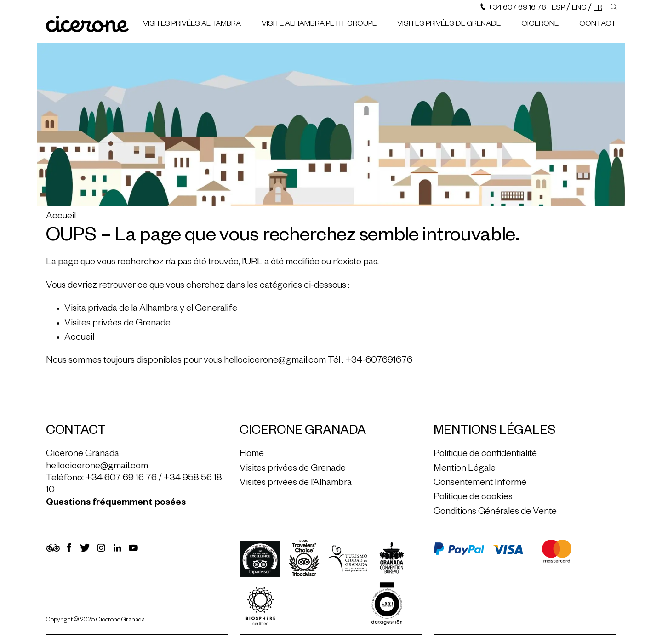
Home (252, 455)
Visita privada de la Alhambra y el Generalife (151, 309)
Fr (598, 9)
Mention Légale (465, 469)
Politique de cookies (473, 498)
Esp (558, 9)
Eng (579, 9)
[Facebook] (69, 552)
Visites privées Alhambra (192, 25)
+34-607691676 (379, 361)
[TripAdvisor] (53, 552)
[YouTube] (133, 552)
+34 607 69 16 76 (513, 9)
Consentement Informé (480, 484)
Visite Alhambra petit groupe (319, 25)
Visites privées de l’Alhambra (296, 484)
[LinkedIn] (117, 552)
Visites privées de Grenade (449, 25)
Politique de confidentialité (485, 455)
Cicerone (540, 25)
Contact (598, 25)
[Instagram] (101, 552)
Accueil (61, 217)
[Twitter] (85, 552)
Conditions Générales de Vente (495, 513)
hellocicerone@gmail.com (275, 361)
